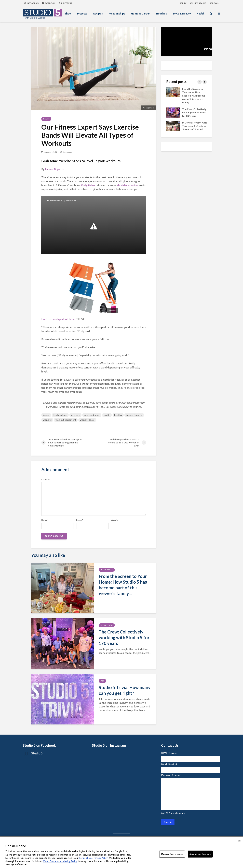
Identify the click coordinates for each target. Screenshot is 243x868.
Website (115, 520)
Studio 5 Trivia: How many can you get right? (125, 690)
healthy (118, 415)
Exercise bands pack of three (58, 319)
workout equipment (66, 420)
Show (68, 14)
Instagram (32, 3)
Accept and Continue (200, 854)
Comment (46, 479)
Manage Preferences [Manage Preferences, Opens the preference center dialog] (172, 854)
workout (47, 420)
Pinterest (65, 3)
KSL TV (183, 3)
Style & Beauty (182, 14)
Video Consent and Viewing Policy (60, 861)
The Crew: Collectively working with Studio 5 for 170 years (124, 638)
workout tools (87, 420)
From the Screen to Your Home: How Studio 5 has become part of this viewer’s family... (123, 585)
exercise (75, 415)
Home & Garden (141, 14)
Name (45, 520)
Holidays (161, 14)
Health (201, 14)
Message (171, 775)
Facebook (49, 3)
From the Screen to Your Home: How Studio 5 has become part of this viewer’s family (194, 96)
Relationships (117, 14)
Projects (82, 14)
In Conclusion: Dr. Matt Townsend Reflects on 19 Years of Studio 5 (194, 126)
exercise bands (92, 415)
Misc (102, 681)
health (107, 415)
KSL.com (214, 3)
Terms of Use (86, 858)
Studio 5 (37, 753)
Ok (239, 841)
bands (46, 415)
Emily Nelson (89, 185)
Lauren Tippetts (54, 169)
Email (80, 520)
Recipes (98, 14)
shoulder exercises (128, 185)
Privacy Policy (101, 858)
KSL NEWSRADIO (198, 3)
